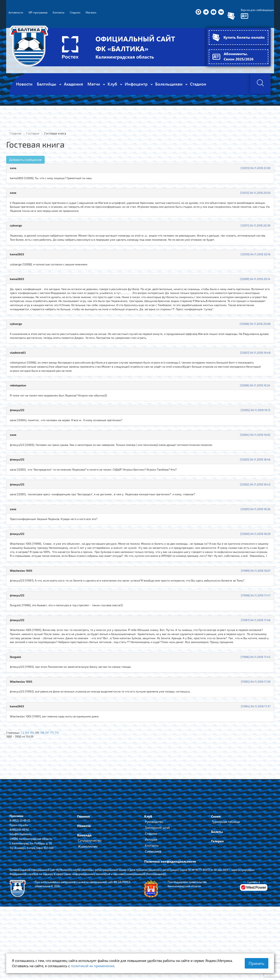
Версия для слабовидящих (255, 10)
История (151, 897)
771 (58, 788)
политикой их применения (92, 966)
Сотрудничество (90, 898)
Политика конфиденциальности (170, 919)
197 (53, 788)
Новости (84, 883)
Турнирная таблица (226, 879)
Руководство (154, 879)
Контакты (152, 903)
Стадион (151, 891)
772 (63, 788)
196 (47, 788)
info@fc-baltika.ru (22, 891)
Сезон (216, 874)
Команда (84, 892)
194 (35, 788)
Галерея (217, 898)
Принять (257, 963)
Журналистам (88, 903)
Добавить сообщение (25, 160)
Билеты (217, 889)
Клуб (148, 874)
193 (30, 788)
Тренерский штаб (157, 885)
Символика (153, 909)
